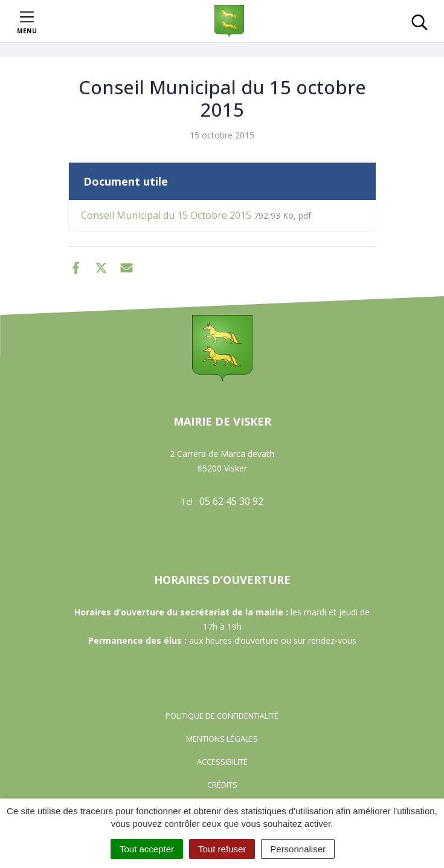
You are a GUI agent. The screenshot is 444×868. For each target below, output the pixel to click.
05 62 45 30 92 (231, 501)
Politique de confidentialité (222, 716)
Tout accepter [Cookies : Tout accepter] (147, 849)
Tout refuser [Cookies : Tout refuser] (222, 849)
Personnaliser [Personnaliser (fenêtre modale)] (298, 849)
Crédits (222, 785)
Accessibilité (222, 762)
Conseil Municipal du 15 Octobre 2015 (196, 215)
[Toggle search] (420, 21)
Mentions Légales (222, 739)
